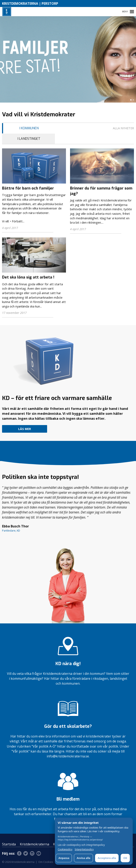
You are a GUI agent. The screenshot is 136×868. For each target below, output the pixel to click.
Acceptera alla (107, 858)
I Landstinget (29, 139)
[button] (131, 100)
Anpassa (64, 858)
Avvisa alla (83, 858)
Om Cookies (46, 862)
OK (125, 858)
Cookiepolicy (65, 850)
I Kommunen (29, 128)
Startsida (9, 844)
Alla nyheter (123, 128)
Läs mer (25, 429)
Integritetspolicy (84, 850)
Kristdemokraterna (35, 844)
